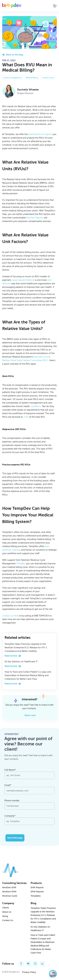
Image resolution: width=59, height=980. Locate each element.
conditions (36, 406)
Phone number (12, 801)
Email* (8, 785)
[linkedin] (42, 964)
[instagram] (35, 964)
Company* (10, 816)
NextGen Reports (35, 218)
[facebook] (21, 964)
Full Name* (10, 770)
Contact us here (10, 616)
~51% (26, 417)
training (16, 550)
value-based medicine (23, 280)
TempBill (21, 564)
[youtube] (28, 964)
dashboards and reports (40, 134)
